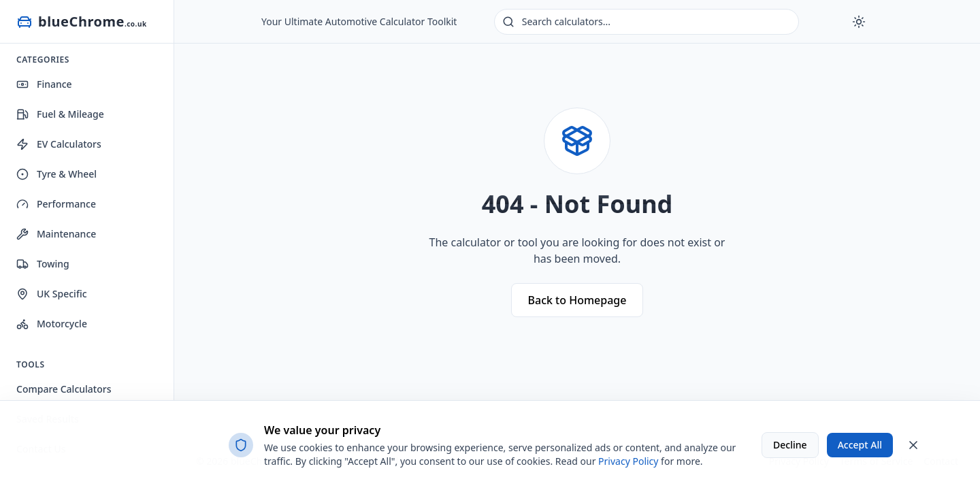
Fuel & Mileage (60, 114)
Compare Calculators (64, 389)
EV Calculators (59, 144)
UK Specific (52, 294)
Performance (56, 204)
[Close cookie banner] (913, 445)
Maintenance (56, 234)
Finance (44, 84)
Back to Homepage (577, 300)
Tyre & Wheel (56, 174)
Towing (43, 264)
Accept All (860, 445)
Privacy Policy (628, 461)
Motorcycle (52, 324)
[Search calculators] (647, 22)
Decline (790, 445)
